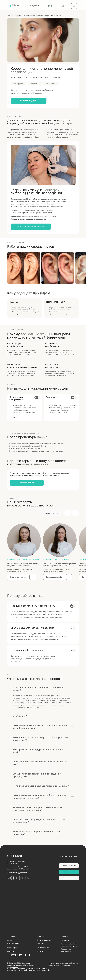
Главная (10, 16)
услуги (17, 16)
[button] (29, 101)
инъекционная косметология (32, 16)
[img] (74, 6)
